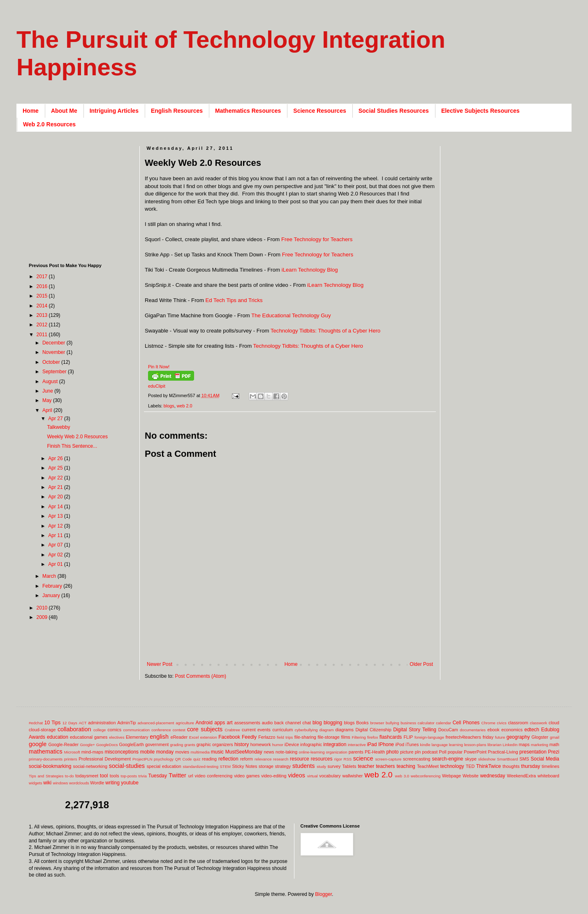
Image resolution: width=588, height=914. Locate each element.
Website (471, 776)
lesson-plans (475, 745)
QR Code (184, 759)
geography (518, 737)
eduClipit (157, 386)
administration (102, 723)
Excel (194, 737)
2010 (43, 608)
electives (117, 737)
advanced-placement (156, 723)
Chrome (488, 723)
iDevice (292, 744)
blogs (169, 406)
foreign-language (429, 737)
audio (267, 723)
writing (112, 783)
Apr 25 (56, 468)
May (48, 400)
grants (190, 745)
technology (452, 766)
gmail (554, 737)
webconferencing (426, 776)
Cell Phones (466, 723)
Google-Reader (63, 744)
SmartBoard (507, 759)
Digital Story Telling (415, 730)
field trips (285, 737)
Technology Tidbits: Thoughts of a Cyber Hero (325, 331)
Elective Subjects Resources (480, 111)
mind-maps (92, 752)
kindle (425, 745)
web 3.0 (402, 776)
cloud (554, 723)
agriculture (185, 723)
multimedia (200, 752)
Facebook (229, 737)
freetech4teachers (463, 737)
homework (261, 744)
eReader (179, 737)
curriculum (282, 730)
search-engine (447, 759)
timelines (551, 766)
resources (322, 759)
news (269, 752)
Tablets (349, 766)
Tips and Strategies (46, 776)
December (54, 343)
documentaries (473, 730)
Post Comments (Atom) (200, 676)
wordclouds (79, 783)
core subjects (205, 729)
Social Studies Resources (394, 111)
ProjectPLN (142, 759)
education (58, 737)
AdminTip (126, 723)
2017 (43, 277)
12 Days (70, 723)
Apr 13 (56, 516)
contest (179, 730)
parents (356, 752)
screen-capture (388, 759)
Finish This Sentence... (72, 446)
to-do (69, 776)
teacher (366, 766)
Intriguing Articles (114, 111)
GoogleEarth (131, 744)
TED (470, 766)
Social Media (545, 759)
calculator (426, 723)
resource (300, 759)
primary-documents (46, 759)
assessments (247, 723)
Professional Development (105, 759)
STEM (225, 766)
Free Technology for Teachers (317, 239)
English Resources (177, 111)
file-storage (328, 737)
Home (31, 111)
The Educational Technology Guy (291, 315)
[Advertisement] (294, 648)
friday (488, 737)
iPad (372, 744)
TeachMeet (428, 766)
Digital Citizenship (373, 730)
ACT (82, 723)
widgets (36, 783)
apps (220, 723)
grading (176, 745)
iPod (400, 744)
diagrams (345, 730)
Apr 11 (56, 535)
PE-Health (375, 752)
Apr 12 (56, 526)
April (48, 410)
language (439, 745)
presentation (533, 752)
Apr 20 (56, 497)
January (52, 595)
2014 (43, 306)
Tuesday (157, 776)
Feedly (249, 737)
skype (471, 759)
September (55, 372)
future (500, 737)
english (159, 737)
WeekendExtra (522, 776)
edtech (532, 730)
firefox (373, 737)
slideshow (487, 759)
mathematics (46, 751)
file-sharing (305, 737)
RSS (347, 759)
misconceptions (122, 752)
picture (407, 752)
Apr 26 (56, 458)
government (157, 744)
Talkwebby (58, 427)
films (346, 737)
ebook (493, 730)
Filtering (359, 737)
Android (204, 723)
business (408, 723)
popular (455, 752)
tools (115, 776)
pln (418, 752)
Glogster (540, 737)
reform (247, 759)
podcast (430, 752)
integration (335, 744)
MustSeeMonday (244, 752)
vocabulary (330, 776)
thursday (530, 766)
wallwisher (352, 776)
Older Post (421, 664)
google (38, 744)
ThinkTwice (488, 766)
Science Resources (319, 111)
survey (334, 766)
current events (256, 730)
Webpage (451, 776)
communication (137, 730)
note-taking (286, 752)
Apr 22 (56, 478)
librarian (494, 745)
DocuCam (448, 730)
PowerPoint (475, 752)
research (281, 759)
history (242, 744)
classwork (539, 723)
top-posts (128, 776)
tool (104, 776)
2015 (43, 296)
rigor (338, 759)
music (217, 752)
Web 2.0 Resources (49, 124)
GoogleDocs (107, 745)
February (53, 586)
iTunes (412, 744)
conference (161, 730)
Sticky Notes (245, 766)
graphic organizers (215, 744)
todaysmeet (87, 776)
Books (362, 723)
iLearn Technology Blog (310, 270)
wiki (47, 783)
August (51, 381)
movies (182, 752)
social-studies (127, 766)
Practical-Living (503, 752)
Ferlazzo (267, 737)
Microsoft (72, 752)
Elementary (137, 737)
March (50, 576)
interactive (357, 745)
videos (296, 775)
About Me (64, 111)
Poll (443, 752)
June (48, 391)
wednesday (493, 776)
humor (278, 745)
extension (209, 737)
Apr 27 (56, 419)
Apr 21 (56, 487)
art (230, 723)
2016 (43, 286)
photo (392, 752)
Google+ (87, 745)
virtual (313, 776)
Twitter (177, 775)
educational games (89, 737)
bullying (392, 723)
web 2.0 (185, 406)
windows (61, 783)
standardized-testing (201, 766)
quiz (197, 759)
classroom (518, 723)
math (554, 744)
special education (164, 766)
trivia (143, 776)
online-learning (312, 752)
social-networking (90, 766)
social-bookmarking (50, 766)
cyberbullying (306, 730)
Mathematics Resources (248, 111)
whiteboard (548, 776)
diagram (327, 730)
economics (512, 730)
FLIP (408, 737)
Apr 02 (56, 555)
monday (165, 752)
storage (266, 766)
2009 (43, 617)
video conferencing (214, 776)
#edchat (36, 723)
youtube (130, 783)
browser (377, 723)
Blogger (323, 894)
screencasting (417, 759)
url (191, 776)
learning (456, 745)
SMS (524, 759)
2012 (43, 325)
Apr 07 (56, 545)
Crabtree (233, 730)
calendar (443, 723)
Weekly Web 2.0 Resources (77, 437)
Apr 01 (56, 564)
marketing (539, 745)
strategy (283, 766)
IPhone (386, 744)
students (303, 766)
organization (336, 752)
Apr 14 (56, 507)
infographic (311, 744)
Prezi (554, 752)
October (52, 362)
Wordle (97, 783)
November (54, 352)
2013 (43, 315)
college (100, 730)
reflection (228, 759)
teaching (406, 766)
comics (115, 730)
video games (247, 776)
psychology (164, 759)
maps (524, 744)
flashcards (391, 737)
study (321, 766)
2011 (43, 335)
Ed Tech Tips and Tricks (234, 300)
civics (501, 723)
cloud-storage (42, 730)
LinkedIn (510, 745)
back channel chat (293, 723)
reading (209, 759)
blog (317, 723)
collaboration (74, 729)
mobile (147, 752)
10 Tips (53, 723)
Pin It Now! (159, 367)
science (363, 758)
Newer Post (160, 664)
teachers (385, 766)
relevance (263, 759)
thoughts (511, 766)
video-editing (274, 776)
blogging (333, 723)
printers (71, 759)
